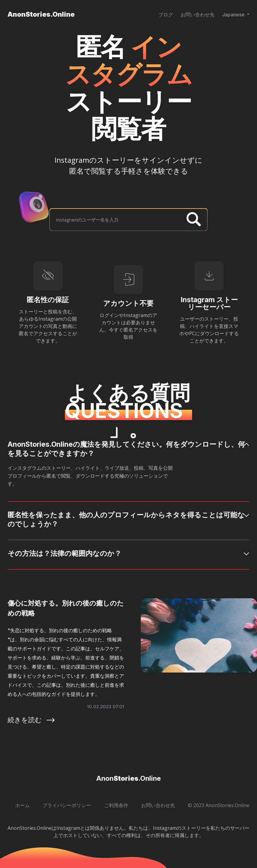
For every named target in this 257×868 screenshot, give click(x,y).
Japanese (234, 15)
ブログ (166, 15)
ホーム (22, 805)
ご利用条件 (116, 805)
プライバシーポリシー (67, 805)
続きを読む (32, 720)
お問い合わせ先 (198, 15)
